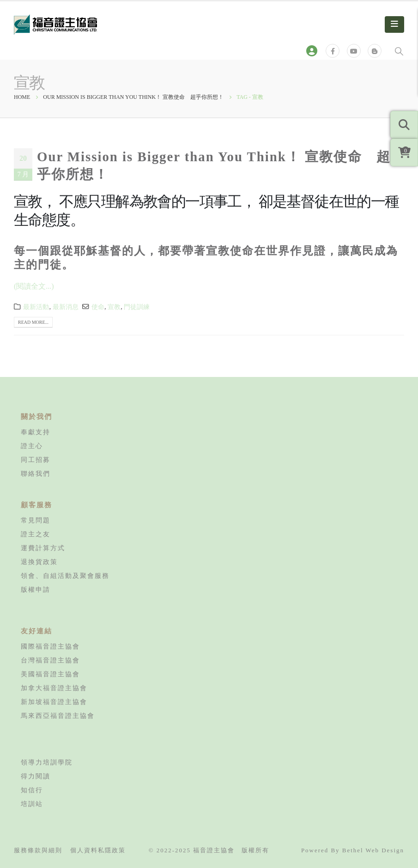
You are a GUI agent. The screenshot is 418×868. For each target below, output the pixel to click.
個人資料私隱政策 (98, 850)
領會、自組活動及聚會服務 (65, 576)
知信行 (32, 790)
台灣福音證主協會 (50, 660)
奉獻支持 (36, 432)
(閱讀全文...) (34, 286)
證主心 (32, 446)
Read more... (33, 322)
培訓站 (32, 804)
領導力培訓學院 (47, 762)
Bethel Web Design (373, 850)
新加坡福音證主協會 (54, 702)
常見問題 (36, 520)
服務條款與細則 (38, 850)
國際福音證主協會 (50, 646)
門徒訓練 (137, 307)
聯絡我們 (36, 473)
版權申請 (36, 589)
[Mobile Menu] (394, 24)
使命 (98, 307)
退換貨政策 (39, 562)
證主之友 (36, 534)
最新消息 (66, 307)
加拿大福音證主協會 (54, 688)
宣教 (114, 307)
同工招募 (36, 460)
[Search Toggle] (399, 51)
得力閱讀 (36, 776)
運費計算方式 (43, 548)
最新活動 (36, 307)
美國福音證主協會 (50, 674)
